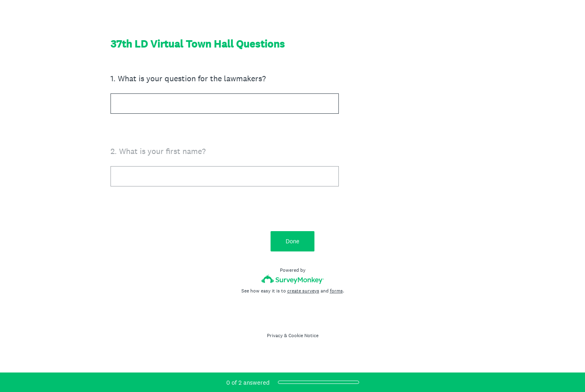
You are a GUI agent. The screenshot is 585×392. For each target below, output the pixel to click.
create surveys (303, 291)
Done (292, 241)
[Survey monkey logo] (293, 279)
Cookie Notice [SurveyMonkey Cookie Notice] (303, 336)
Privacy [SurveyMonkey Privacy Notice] (275, 336)
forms (336, 291)
